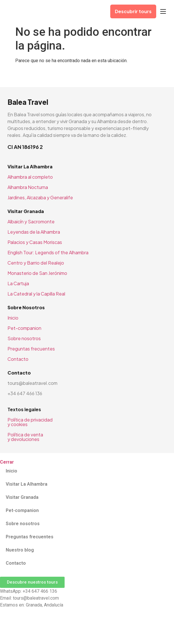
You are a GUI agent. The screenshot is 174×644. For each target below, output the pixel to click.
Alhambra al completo (30, 177)
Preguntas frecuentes (31, 349)
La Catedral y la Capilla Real (36, 294)
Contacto (18, 359)
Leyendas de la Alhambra (34, 232)
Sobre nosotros (24, 338)
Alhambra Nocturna (28, 187)
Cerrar (7, 462)
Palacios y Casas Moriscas (35, 242)
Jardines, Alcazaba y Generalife (40, 197)
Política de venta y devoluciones (25, 437)
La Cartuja (18, 283)
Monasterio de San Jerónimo (37, 273)
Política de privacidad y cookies (30, 422)
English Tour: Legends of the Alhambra (48, 252)
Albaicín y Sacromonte (31, 221)
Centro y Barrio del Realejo (36, 263)
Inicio (13, 318)
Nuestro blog (20, 550)
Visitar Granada (22, 497)
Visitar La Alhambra (27, 484)
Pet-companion (24, 328)
